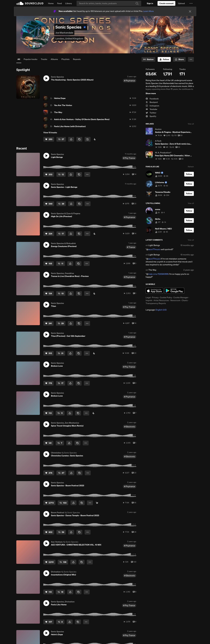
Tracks (44, 59)
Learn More (148, 11)
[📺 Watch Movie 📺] (97, 503)
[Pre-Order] (94, 353)
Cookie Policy (166, 297)
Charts (185, 300)
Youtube (151, 109)
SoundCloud (30, 3)
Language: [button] (156, 310)
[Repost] (61, 139)
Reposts (77, 59)
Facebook (152, 99)
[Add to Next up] (88, 139)
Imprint (149, 300)
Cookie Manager (181, 297)
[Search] (109, 3)
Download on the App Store (154, 291)
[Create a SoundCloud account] (166, 3)
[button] (191, 3)
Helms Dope (60, 98)
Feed (59, 3)
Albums (54, 59)
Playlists (65, 59)
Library (69, 3)
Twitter (151, 113)
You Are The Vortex (63, 105)
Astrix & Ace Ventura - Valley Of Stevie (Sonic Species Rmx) (82, 119)
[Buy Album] (95, 139)
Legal (148, 297)
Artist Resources (161, 300)
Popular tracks (30, 59)
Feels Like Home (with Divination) (70, 126)
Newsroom (175, 300)
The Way (58, 112)
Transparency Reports (156, 303)
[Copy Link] (79, 139)
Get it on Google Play (174, 291)
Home (51, 3)
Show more (151, 93)
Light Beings (154, 245)
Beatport (152, 102)
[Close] (190, 11)
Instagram (152, 106)
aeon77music (154, 249)
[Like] (49, 139)
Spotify (151, 116)
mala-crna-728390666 (158, 274)
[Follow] (164, 59)
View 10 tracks (50, 133)
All (19, 59)
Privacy (155, 297)
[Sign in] (150, 3)
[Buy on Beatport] (94, 234)
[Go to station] (148, 59)
